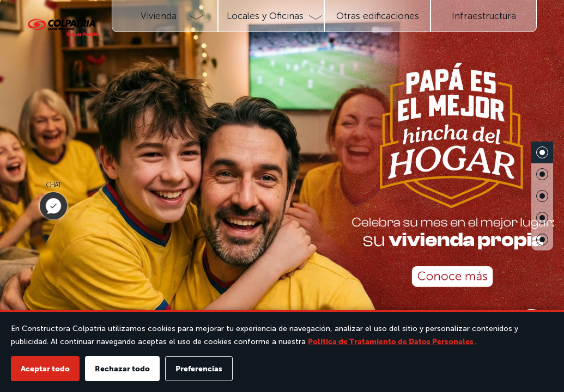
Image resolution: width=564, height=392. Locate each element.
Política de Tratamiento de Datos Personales (392, 341)
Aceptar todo (45, 369)
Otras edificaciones (378, 16)
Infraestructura (484, 16)
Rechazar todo (122, 369)
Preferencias (199, 369)
